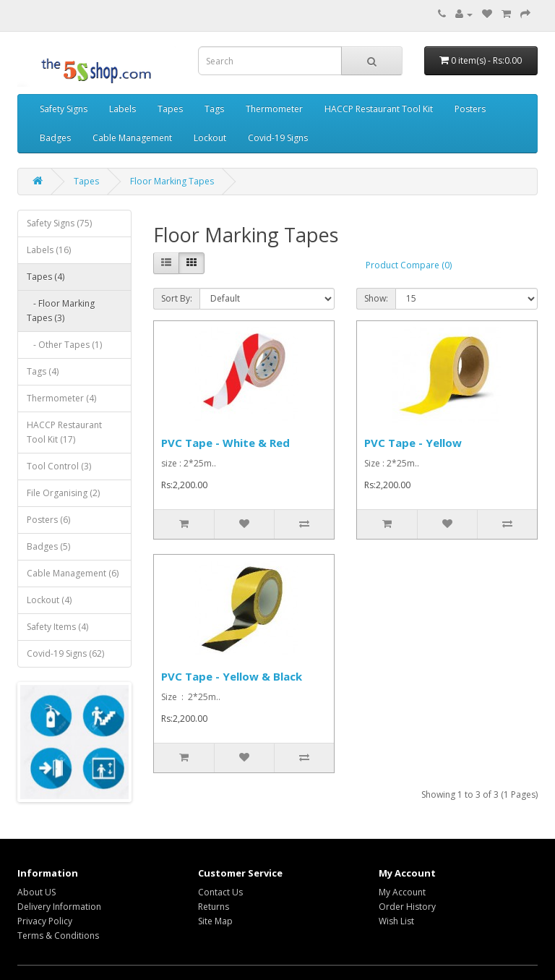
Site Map (215, 921)
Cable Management (132, 138)
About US (36, 892)
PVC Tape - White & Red (225, 443)
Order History (407, 907)
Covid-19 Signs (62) (65, 653)
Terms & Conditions (58, 936)
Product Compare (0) (409, 265)
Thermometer (274, 109)
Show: (376, 298)
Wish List (396, 921)
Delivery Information (59, 907)
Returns (214, 907)
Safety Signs (64, 109)
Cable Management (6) (73, 573)
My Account (402, 892)
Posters (470, 109)
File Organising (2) (63, 493)
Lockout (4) (49, 600)
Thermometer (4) (61, 398)
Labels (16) (49, 250)
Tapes (170, 109)
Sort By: (177, 298)
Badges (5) (48, 546)
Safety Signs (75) (59, 223)
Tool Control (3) (59, 466)
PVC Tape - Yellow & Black (232, 676)
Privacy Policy (45, 921)
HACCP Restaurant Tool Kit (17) (64, 432)
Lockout (210, 138)
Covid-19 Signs (278, 138)
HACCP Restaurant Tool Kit (379, 109)
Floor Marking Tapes (172, 181)
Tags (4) (43, 371)
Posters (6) (48, 520)
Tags (214, 109)
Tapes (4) (46, 277)
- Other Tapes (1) (64, 345)
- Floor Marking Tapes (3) (61, 311)
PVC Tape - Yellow (413, 443)
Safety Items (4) (57, 627)
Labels (122, 109)
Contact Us (220, 892)
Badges (55, 138)
